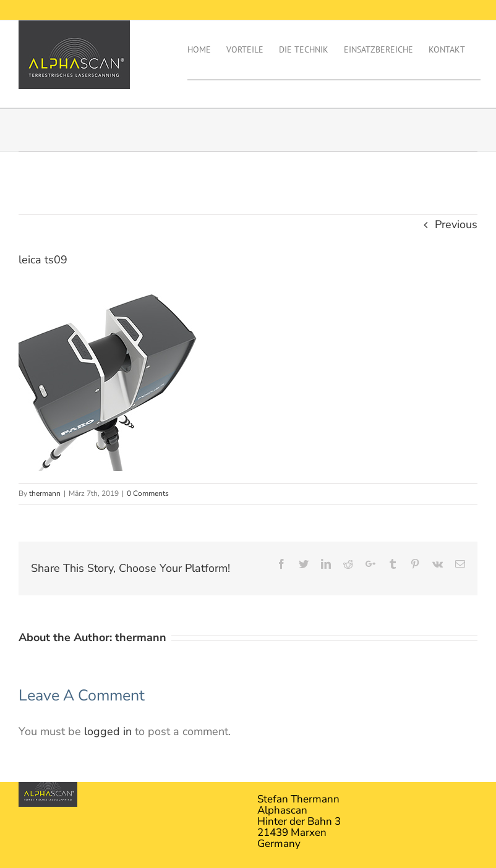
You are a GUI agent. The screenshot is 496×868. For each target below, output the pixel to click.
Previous (456, 224)
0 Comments (148, 493)
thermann (45, 493)
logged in (108, 731)
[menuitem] (207, 50)
